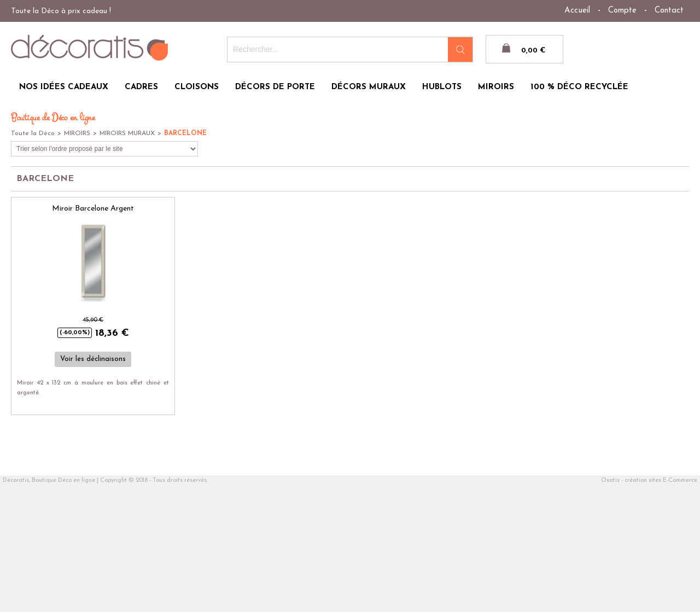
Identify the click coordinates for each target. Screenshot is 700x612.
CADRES (141, 87)
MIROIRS (496, 87)
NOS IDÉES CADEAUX (64, 87)
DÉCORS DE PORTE (275, 87)
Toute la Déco (33, 133)
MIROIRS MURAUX (127, 133)
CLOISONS (197, 87)
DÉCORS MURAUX (369, 87)
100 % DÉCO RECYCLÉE (579, 87)
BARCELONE (185, 133)
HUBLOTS (442, 87)
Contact (669, 11)
